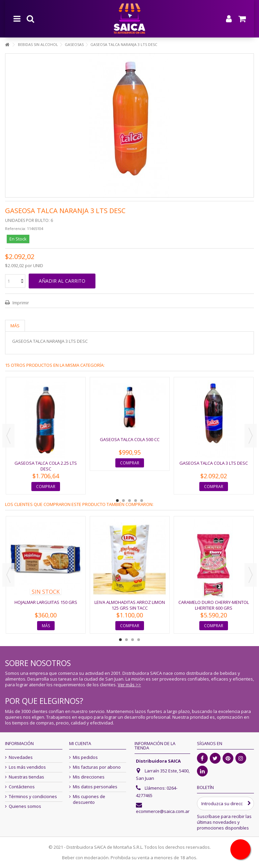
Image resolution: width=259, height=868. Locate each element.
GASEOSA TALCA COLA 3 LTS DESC (214, 463)
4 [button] (136, 501)
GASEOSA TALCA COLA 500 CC (130, 439)
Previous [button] (8, 436)
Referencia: (16, 228)
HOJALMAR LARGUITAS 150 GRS (46, 602)
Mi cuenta (80, 743)
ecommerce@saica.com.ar (163, 811)
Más (15, 326)
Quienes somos (25, 806)
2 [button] (123, 501)
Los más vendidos (27, 767)
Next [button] (251, 436)
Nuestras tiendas (26, 777)
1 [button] (117, 501)
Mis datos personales (95, 787)
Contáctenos (22, 787)
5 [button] (142, 501)
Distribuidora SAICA (158, 761)
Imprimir (20, 303)
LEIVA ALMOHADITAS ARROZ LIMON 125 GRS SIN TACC (130, 605)
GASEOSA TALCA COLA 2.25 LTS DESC (46, 466)
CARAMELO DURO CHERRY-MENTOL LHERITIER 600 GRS (214, 605)
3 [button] (129, 501)
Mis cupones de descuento (89, 799)
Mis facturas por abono (97, 767)
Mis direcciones (89, 777)
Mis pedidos (85, 757)
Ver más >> (129, 685)
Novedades (21, 757)
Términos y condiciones (33, 797)
